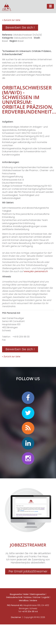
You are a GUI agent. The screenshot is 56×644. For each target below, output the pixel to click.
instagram (28, 458)
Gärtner (37, 597)
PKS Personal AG (15, 605)
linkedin (28, 443)
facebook (28, 398)
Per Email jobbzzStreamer (28, 571)
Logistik (46, 597)
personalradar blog (28, 428)
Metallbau (24, 600)
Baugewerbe (16, 594)
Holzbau (28, 597)
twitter (28, 413)
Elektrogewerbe (38, 594)
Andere (34, 600)
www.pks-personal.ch (36, 271)
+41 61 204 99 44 (30, 611)
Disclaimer (16, 617)
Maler (26, 594)
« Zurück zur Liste (11, 20)
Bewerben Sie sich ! (20, 27)
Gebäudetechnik (14, 597)
